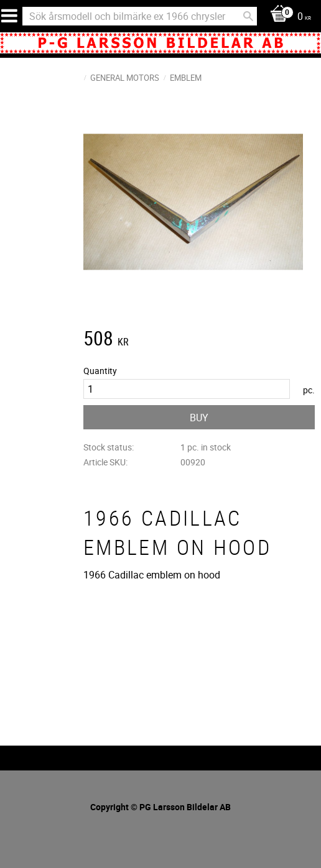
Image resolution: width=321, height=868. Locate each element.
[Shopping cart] (287, 17)
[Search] (248, 16)
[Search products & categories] (140, 16)
